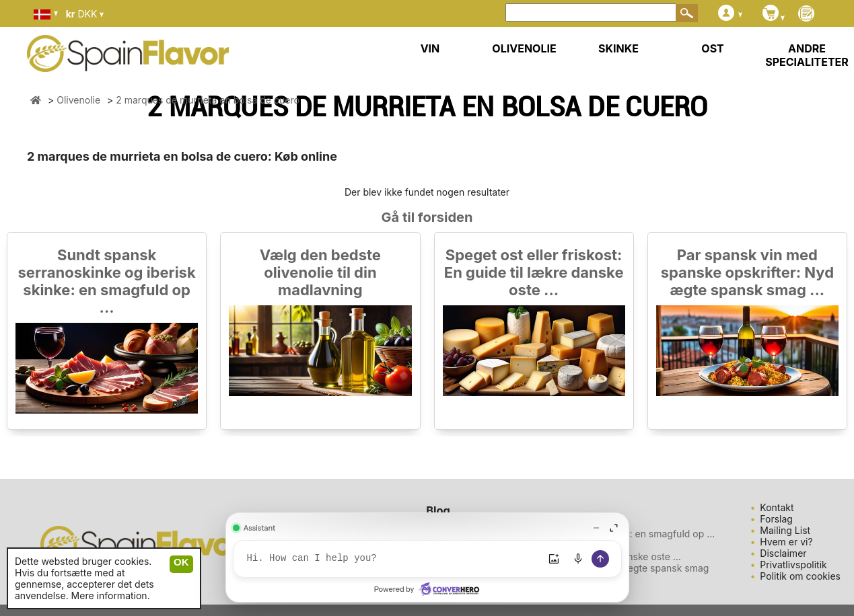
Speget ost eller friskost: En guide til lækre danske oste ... (534, 272)
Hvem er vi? (786, 542)
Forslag (776, 519)
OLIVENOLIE (524, 48)
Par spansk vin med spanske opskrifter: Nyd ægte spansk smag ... (747, 272)
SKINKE (618, 48)
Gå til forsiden (427, 217)
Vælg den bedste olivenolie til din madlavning (320, 272)
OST (712, 48)
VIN (430, 48)
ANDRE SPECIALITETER (807, 55)
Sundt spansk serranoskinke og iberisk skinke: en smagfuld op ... (107, 281)
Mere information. (111, 595)
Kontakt (777, 507)
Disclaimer (783, 553)
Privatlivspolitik (793, 565)
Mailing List (785, 530)
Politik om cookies (800, 576)
